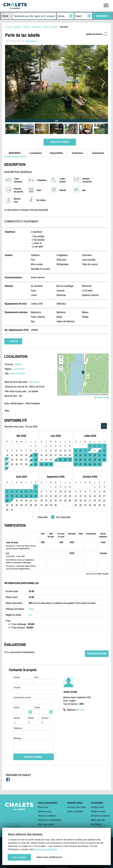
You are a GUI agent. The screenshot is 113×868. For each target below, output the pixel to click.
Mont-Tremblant (18, 373)
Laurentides (19, 369)
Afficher (80, 710)
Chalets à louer (97, 807)
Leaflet (82, 394)
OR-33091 (64, 27)
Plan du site (43, 807)
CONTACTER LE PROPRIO (60, 142)
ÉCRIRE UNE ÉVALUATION (97, 654)
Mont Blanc (34, 382)
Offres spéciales (98, 820)
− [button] (61, 362)
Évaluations (98, 153)
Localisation (36, 153)
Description (15, 153)
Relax (31, 609)
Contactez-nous (45, 811)
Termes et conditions (47, 816)
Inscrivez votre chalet (76, 807)
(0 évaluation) (31, 41)
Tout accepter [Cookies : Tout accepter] (19, 857)
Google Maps (102, 397)
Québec (18, 364)
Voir (31, 615)
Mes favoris (96, 824)
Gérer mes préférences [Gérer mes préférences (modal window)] (49, 857)
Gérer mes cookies (46, 824)
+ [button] (61, 357)
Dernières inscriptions (100, 816)
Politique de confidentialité (49, 820)
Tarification (77, 153)
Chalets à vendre (98, 811)
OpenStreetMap (93, 394)
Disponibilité (56, 153)
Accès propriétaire (75, 811)
